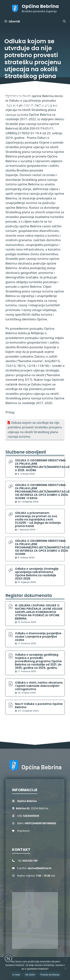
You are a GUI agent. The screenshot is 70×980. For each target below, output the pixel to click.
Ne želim (30, 975)
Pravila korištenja (50, 975)
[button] (64, 22)
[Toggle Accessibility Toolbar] (8, 958)
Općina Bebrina (40, 6)
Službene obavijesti (26, 452)
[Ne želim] (65, 969)
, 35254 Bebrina (32, 808)
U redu (16, 975)
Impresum (23, 831)
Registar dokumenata (29, 596)
